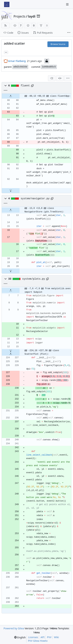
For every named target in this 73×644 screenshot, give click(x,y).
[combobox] (52, 78)
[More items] (69, 33)
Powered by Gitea (14, 628)
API (42, 637)
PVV (49, 637)
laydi (32, 16)
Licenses (33, 637)
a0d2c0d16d (20, 67)
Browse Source (58, 44)
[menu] (68, 78)
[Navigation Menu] (68, 4)
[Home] (7, 4)
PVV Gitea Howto (38, 641)
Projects (19, 16)
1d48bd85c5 (49, 67)
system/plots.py (34, 279)
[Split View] (60, 78)
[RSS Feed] (6, 25)
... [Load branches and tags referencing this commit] (6, 52)
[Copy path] (32, 86)
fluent (25, 86)
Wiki (56, 637)
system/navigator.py (35, 199)
